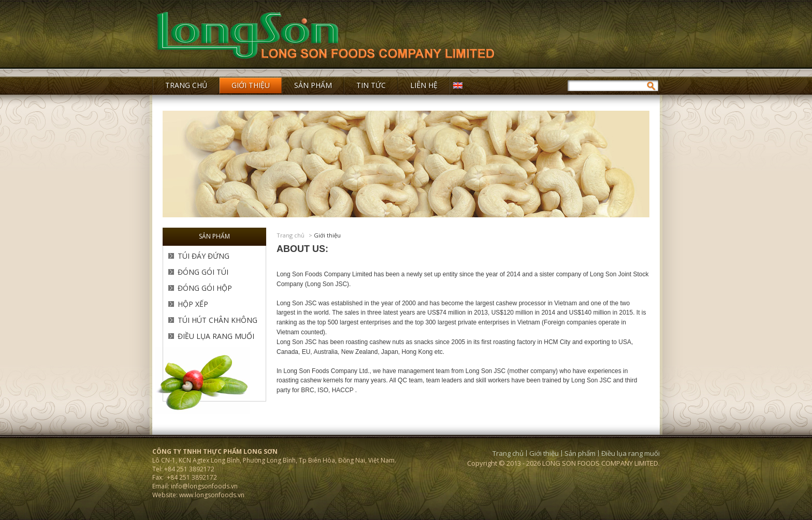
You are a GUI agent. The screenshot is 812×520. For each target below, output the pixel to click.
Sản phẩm (580, 453)
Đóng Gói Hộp (205, 288)
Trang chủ (291, 235)
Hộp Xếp (193, 304)
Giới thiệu (327, 235)
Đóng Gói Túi (203, 272)
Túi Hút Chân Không (218, 320)
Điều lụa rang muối (216, 336)
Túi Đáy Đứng (204, 256)
